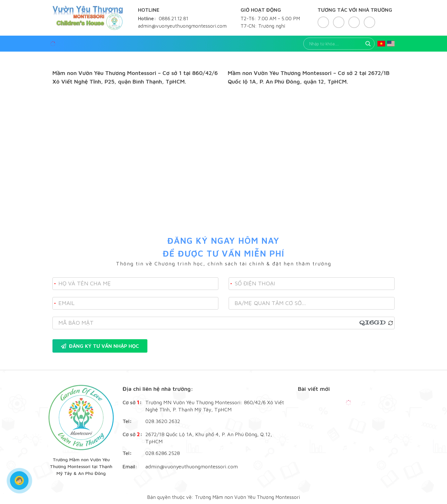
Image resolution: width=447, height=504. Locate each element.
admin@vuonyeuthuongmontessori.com (192, 467)
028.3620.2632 (163, 421)
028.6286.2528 (163, 453)
